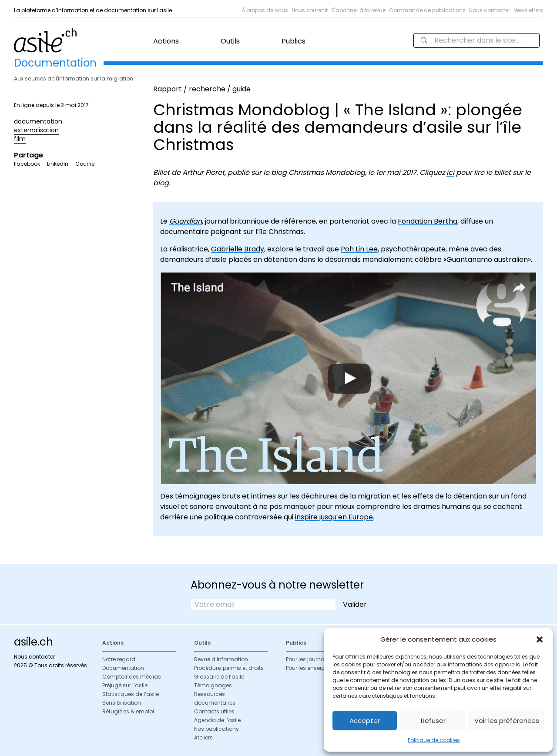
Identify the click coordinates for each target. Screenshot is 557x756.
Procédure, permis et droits (229, 668)
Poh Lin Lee (359, 249)
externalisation (36, 130)
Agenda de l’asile (217, 720)
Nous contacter (490, 10)
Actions (166, 41)
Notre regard (119, 659)
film (20, 139)
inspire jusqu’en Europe (334, 517)
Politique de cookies (434, 740)
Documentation (123, 668)
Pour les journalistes (312, 659)
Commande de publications (427, 10)
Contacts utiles (214, 711)
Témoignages (213, 685)
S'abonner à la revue (358, 10)
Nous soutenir (310, 10)
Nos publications (216, 729)
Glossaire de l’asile (219, 677)
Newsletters (528, 10)
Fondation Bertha (428, 221)
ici (450, 172)
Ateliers (203, 738)
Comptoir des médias (132, 677)
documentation (38, 121)
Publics (294, 41)
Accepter (365, 721)
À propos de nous (265, 10)
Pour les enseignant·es (315, 668)
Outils (230, 41)
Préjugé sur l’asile (125, 685)
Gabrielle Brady (238, 249)
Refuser (433, 721)
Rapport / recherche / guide (202, 89)
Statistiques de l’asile (131, 694)
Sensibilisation (122, 703)
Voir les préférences (507, 721)
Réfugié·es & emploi (128, 711)
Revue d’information (221, 659)
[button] (540, 639)
